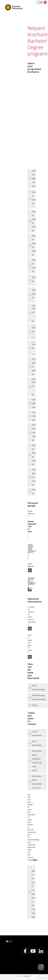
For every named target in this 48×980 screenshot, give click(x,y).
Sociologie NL (34, 384)
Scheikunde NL (34, 346)
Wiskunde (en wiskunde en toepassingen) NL (34, 455)
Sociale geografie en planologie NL (34, 367)
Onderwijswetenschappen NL (34, 279)
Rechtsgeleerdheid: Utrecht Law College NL (34, 432)
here (35, 860)
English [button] (41, 2)
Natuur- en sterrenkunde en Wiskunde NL (34, 245)
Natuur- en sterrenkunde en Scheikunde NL (34, 221)
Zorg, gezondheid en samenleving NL (34, 477)
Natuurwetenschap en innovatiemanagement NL (34, 266)
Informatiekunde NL (34, 492)
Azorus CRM (27, 976)
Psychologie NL (34, 310)
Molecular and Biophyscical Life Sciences (34, 178)
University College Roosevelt (34, 416)
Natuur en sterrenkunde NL (34, 198)
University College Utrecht (34, 403)
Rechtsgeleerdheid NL (34, 330)
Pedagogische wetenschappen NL (34, 294)
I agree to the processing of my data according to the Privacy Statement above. (33, 892)
